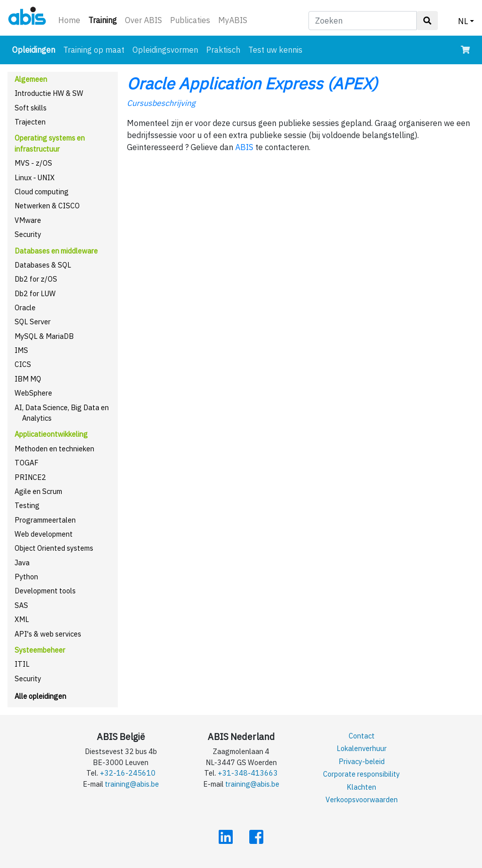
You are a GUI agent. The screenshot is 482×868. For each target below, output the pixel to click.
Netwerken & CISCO (47, 206)
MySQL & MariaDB (44, 336)
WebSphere (33, 393)
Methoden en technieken (54, 449)
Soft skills (31, 108)
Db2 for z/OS (36, 279)
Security (28, 234)
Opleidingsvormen (165, 50)
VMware (28, 220)
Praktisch (223, 50)
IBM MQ (28, 379)
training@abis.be (132, 784)
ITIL (22, 664)
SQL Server (33, 322)
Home (69, 20)
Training (105, 19)
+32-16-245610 (128, 773)
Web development (44, 534)
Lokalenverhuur (362, 748)
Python (26, 577)
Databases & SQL (43, 265)
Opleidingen (36, 49)
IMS (21, 350)
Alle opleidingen (40, 696)
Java (22, 563)
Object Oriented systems (54, 548)
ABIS (244, 147)
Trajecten (30, 122)
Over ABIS (143, 20)
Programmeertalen (45, 520)
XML (22, 619)
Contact (362, 736)
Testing (27, 505)
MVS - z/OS (33, 163)
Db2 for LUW (35, 293)
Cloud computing (42, 192)
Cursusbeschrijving (161, 103)
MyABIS (233, 20)
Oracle (25, 307)
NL (463, 21)
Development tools (45, 591)
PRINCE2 (30, 477)
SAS (21, 605)
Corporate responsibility (361, 774)
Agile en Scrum (38, 491)
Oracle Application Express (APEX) (252, 83)
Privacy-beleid (362, 761)
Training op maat (94, 50)
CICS (23, 364)
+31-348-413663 (248, 773)
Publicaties (190, 20)
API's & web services (48, 634)
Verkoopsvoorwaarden (362, 799)
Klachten (361, 787)
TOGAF (27, 463)
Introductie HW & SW (49, 93)
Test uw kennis (275, 50)
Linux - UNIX (35, 177)
